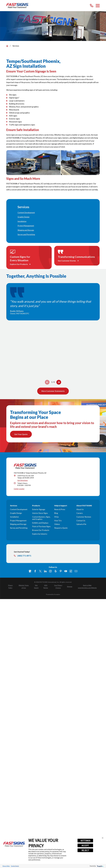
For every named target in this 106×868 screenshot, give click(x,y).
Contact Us (81, 521)
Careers (80, 514)
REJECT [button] (85, 850)
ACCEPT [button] (85, 845)
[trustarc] (100, 866)
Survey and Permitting (19, 528)
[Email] (76, 572)
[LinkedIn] (45, 572)
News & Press (60, 510)
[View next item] (59, 382)
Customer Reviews (84, 517)
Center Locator (19, 489)
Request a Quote (61, 528)
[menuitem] (53, 213)
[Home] (17, 6)
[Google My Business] (30, 572)
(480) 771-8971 (24, 556)
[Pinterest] (61, 572)
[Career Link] (71, 572)
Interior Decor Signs (40, 514)
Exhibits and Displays (40, 523)
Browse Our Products (41, 531)
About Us (80, 510)
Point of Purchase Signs (41, 527)
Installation (14, 517)
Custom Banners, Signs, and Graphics (41, 518)
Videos (57, 525)
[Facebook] (35, 572)
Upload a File (81, 525)
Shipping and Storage (18, 525)
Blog (56, 514)
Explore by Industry (40, 534)
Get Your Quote (21, 435)
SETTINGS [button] (85, 841)
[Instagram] (50, 572)
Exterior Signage (39, 510)
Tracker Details (15, 866)
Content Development (19, 510)
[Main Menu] (98, 6)
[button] (103, 838)
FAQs (57, 517)
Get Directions (23, 481)
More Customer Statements (53, 391)
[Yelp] (56, 572)
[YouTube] (66, 572)
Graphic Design (16, 514)
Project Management (18, 521)
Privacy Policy (6, 866)
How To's (58, 521)
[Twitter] (40, 572)
